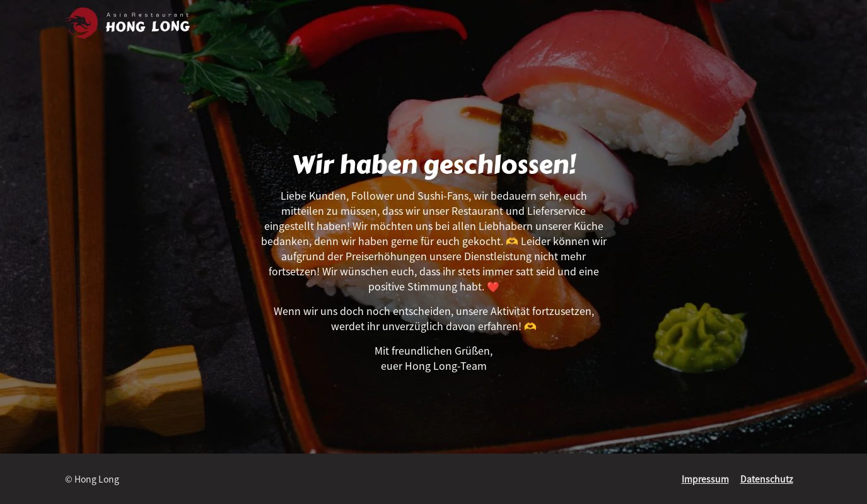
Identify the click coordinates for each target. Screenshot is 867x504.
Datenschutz (767, 479)
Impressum (705, 479)
